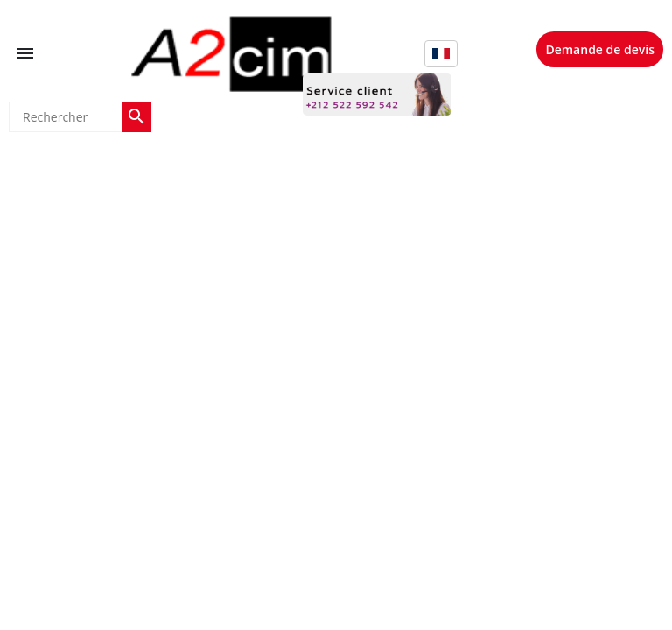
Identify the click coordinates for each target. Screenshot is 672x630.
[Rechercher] (66, 117)
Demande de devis (600, 49)
